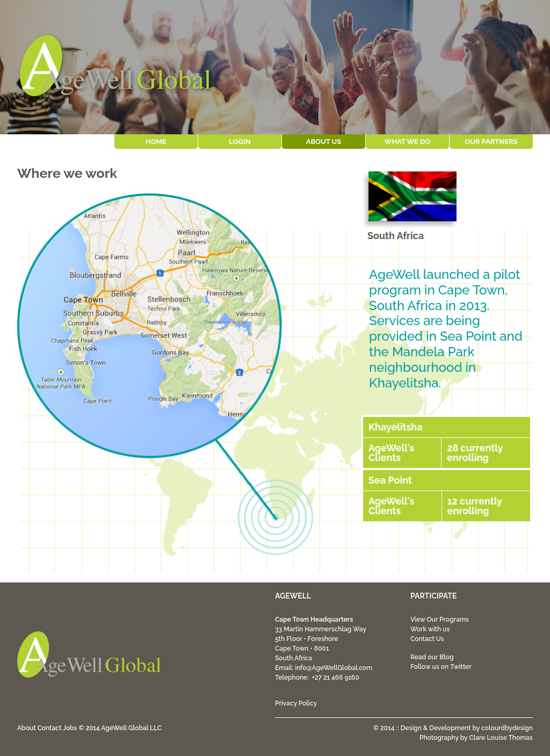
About (27, 728)
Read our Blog (432, 657)
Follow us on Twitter (441, 667)
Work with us (430, 629)
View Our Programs (440, 620)
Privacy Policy (296, 703)
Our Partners (491, 142)
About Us (324, 142)
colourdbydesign (507, 728)
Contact (50, 728)
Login (240, 142)
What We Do (407, 142)
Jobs (70, 728)
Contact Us (427, 639)
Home (156, 142)
